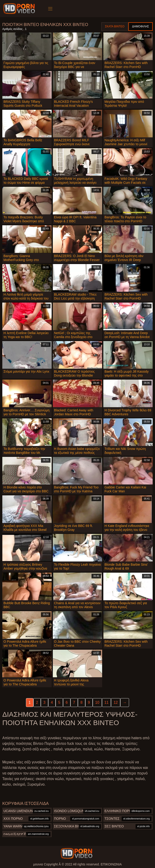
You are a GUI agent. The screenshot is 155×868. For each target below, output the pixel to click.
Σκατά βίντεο (115, 26)
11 (107, 702)
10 (97, 702)
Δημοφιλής (141, 26)
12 (116, 702)
